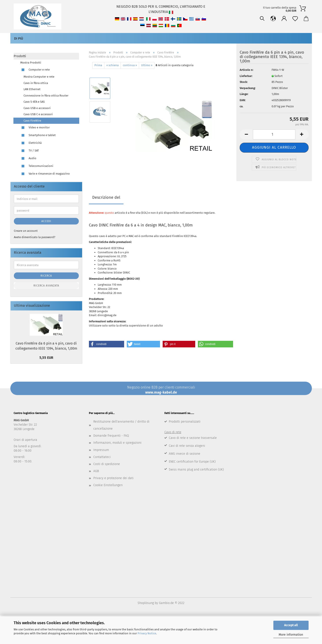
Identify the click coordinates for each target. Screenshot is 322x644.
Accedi (46, 221)
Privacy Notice (147, 633)
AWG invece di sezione (185, 454)
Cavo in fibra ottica (36, 83)
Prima (98, 65)
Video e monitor (35, 128)
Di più (19, 38)
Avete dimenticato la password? (35, 237)
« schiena (112, 65)
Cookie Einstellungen (108, 485)
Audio (28, 158)
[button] (107, 344)
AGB (96, 471)
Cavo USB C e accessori (38, 114)
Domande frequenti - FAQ (111, 436)
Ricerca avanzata (46, 286)
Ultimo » (147, 65)
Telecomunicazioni (37, 166)
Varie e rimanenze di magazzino (45, 174)
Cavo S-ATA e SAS (34, 102)
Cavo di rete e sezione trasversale (193, 438)
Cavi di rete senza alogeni (187, 446)
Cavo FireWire (32, 121)
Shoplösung (146, 603)
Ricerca (46, 276)
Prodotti (20, 56)
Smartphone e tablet (38, 135)
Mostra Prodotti (31, 63)
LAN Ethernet (32, 89)
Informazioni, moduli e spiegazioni (117, 443)
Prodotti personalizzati (185, 422)
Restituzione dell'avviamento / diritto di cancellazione (121, 425)
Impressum (101, 450)
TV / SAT (30, 151)
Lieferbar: (246, 76)
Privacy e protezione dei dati (113, 478)
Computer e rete (35, 70)
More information (291, 635)
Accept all (291, 625)
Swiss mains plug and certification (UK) (196, 470)
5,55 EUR (46, 358)
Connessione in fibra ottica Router (46, 96)
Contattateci (102, 457)
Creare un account (26, 231)
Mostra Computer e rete (39, 77)
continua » (130, 65)
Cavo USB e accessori (37, 108)
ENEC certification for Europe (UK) (192, 462)
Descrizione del (106, 197)
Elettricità (31, 143)
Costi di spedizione (107, 464)
